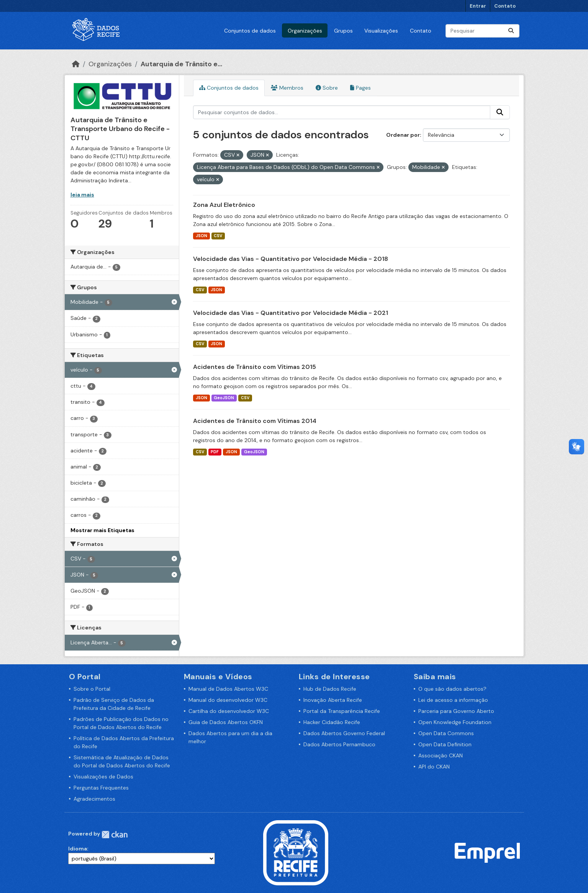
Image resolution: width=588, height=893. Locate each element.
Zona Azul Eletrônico (224, 205)
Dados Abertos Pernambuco (339, 744)
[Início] (76, 64)
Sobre (327, 88)
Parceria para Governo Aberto (456, 711)
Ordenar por (403, 135)
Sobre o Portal (92, 689)
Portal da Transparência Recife (342, 711)
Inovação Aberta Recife (333, 700)
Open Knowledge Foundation (455, 722)
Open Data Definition (445, 744)
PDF (215, 452)
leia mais (82, 195)
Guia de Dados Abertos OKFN (226, 722)
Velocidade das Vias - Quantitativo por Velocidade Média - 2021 (291, 313)
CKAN (115, 835)
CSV (218, 236)
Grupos (343, 31)
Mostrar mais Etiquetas (102, 530)
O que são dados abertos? (452, 689)
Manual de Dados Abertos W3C (228, 689)
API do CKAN (434, 767)
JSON (201, 236)
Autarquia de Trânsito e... (181, 64)
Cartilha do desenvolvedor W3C (229, 711)
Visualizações (381, 31)
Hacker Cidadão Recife (332, 722)
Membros (287, 88)
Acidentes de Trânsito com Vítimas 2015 (255, 367)
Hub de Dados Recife (330, 689)
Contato (505, 6)
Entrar (478, 6)
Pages (360, 88)
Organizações (305, 31)
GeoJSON (224, 398)
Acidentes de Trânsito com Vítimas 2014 (255, 421)
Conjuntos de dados (250, 31)
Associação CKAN (441, 755)
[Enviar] (511, 31)
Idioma (78, 849)
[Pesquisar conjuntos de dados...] (482, 31)
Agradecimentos (94, 799)
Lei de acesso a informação (453, 700)
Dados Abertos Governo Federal (344, 733)
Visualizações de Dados (103, 777)
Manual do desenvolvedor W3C (228, 700)
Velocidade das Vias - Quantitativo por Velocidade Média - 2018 (291, 259)
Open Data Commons (446, 733)
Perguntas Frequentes (101, 788)
